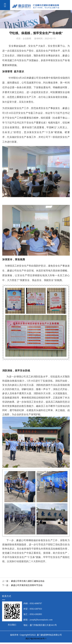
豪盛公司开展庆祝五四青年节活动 (27, 585)
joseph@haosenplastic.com (41, 620)
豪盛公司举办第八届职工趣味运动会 (28, 581)
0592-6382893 (36, 614)
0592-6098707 (36, 603)
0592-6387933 (36, 609)
